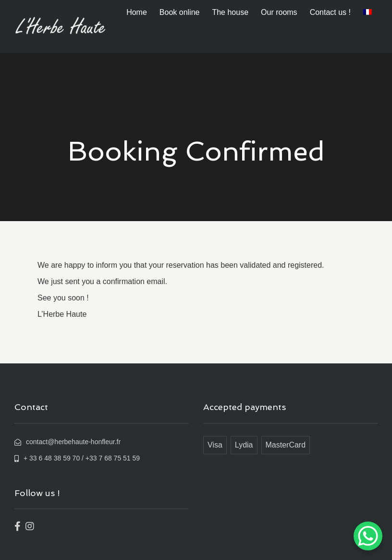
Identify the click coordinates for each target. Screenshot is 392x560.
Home (137, 12)
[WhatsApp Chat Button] (368, 536)
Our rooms (279, 12)
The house (230, 12)
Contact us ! (330, 12)
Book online (180, 12)
